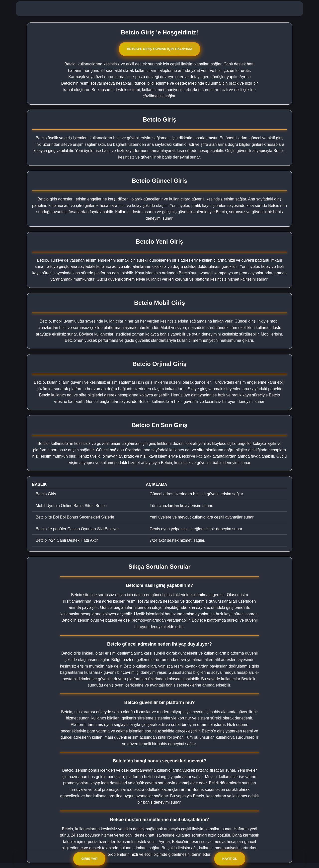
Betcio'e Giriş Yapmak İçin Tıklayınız (159, 49)
